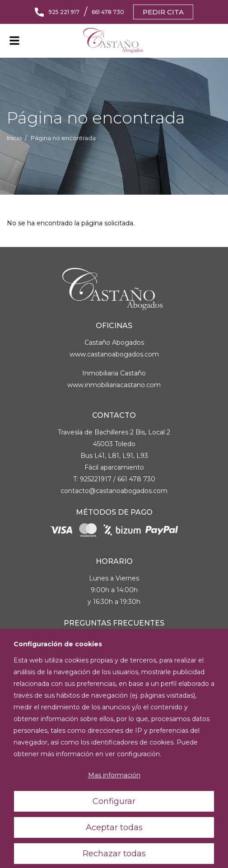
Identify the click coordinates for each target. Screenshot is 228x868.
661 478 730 (136, 479)
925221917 (96, 479)
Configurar (114, 818)
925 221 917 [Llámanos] (64, 12)
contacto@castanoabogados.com (114, 491)
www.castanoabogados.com (114, 354)
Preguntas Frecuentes (114, 623)
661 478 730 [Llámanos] (108, 12)
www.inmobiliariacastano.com (114, 385)
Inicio (14, 138)
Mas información (114, 792)
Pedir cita (163, 12)
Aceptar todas (114, 844)
